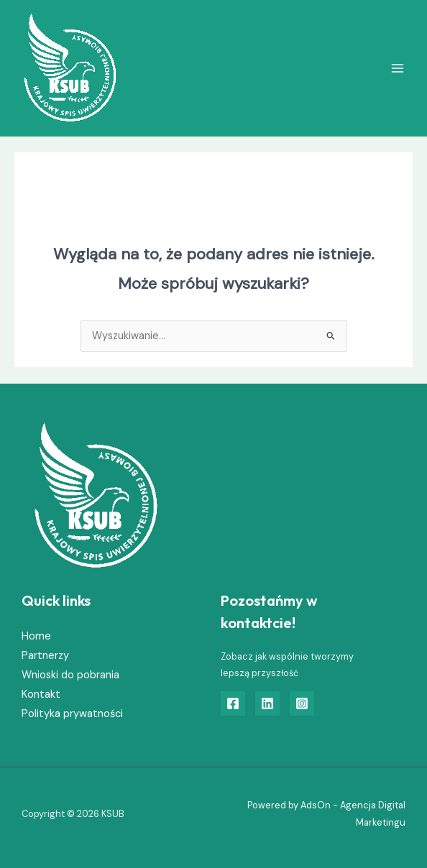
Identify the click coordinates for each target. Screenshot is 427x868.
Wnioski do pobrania (70, 675)
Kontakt (41, 694)
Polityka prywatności (72, 714)
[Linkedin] (267, 703)
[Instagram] (302, 703)
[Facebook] (233, 703)
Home (36, 636)
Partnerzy (45, 656)
